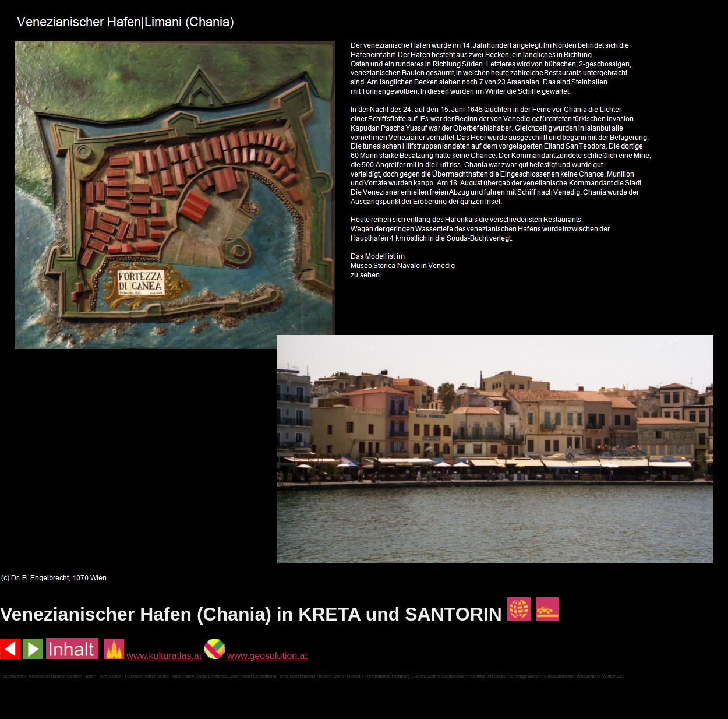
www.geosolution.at (256, 656)
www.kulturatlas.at (153, 656)
